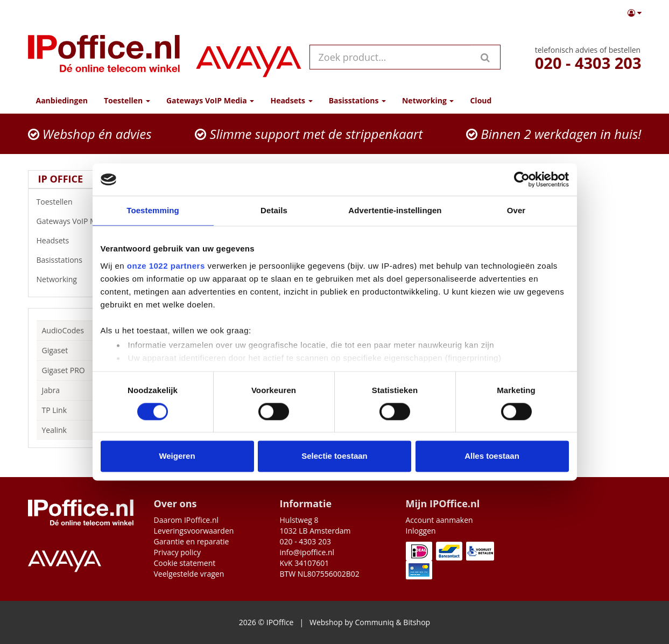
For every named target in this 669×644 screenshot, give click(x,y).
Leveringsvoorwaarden (194, 531)
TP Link (55, 410)
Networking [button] (428, 100)
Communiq (374, 622)
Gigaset (55, 350)
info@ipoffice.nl (307, 552)
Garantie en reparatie (192, 541)
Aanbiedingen (62, 100)
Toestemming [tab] (153, 210)
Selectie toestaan (334, 456)
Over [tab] (516, 210)
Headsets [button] (291, 100)
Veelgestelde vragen (189, 574)
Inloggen (421, 531)
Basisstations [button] (357, 100)
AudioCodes (63, 330)
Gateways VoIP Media (83, 221)
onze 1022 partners (166, 266)
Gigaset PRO (64, 370)
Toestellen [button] (127, 100)
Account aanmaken (439, 520)
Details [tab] (274, 210)
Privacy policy (178, 552)
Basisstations (83, 260)
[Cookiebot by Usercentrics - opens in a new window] (522, 179)
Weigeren (177, 456)
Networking (83, 279)
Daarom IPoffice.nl (186, 520)
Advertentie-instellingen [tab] (395, 210)
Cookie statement (185, 563)
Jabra (51, 390)
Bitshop (417, 622)
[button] (635, 13)
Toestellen (83, 202)
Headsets (83, 241)
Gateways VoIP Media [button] (210, 100)
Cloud (481, 100)
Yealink (54, 430)
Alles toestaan (492, 456)
